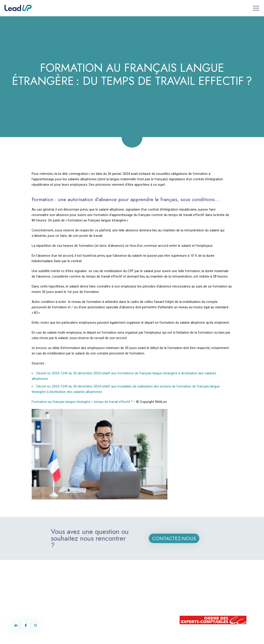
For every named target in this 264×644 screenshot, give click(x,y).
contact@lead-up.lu (209, 599)
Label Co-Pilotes (125, 637)
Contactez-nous (179, 538)
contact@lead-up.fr (25, 604)
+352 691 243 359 (210, 595)
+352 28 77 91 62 (209, 590)
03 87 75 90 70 (24, 599)
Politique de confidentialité (152, 637)
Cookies (175, 637)
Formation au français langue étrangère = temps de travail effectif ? (82, 402)
